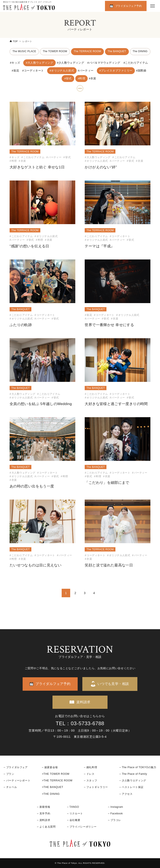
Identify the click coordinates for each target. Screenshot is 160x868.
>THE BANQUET (52, 787)
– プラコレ (115, 820)
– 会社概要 (74, 820)
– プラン (9, 774)
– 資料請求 (44, 820)
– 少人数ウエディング (133, 781)
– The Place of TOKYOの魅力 (138, 767)
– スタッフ (90, 781)
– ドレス (89, 774)
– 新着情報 (44, 807)
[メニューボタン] (153, 6)
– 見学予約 (44, 814)
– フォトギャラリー (96, 787)
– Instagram (115, 807)
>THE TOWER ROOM (56, 774)
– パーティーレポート (17, 781)
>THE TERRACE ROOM (57, 781)
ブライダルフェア (17, 767)
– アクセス (126, 794)
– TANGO (73, 807)
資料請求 (83, 702)
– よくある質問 (46, 827)
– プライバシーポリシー (82, 827)
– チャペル (10, 787)
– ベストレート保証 (131, 787)
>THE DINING (51, 794)
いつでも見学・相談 (113, 684)
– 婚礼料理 (90, 767)
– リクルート (75, 814)
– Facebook (115, 814)
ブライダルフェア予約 (128, 6)
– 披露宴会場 (50, 767)
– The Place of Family (133, 774)
